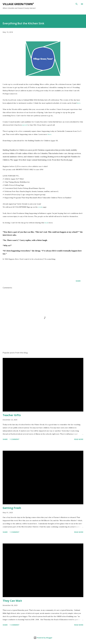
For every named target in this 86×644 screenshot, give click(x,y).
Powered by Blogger (43, 638)
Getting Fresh (12, 508)
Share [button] (78, 281)
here (79, 103)
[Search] (77, 4)
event (40, 207)
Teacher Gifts (12, 415)
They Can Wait (12, 601)
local (46, 223)
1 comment (15, 439)
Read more (79, 439)
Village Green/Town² (18, 4)
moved (25, 125)
